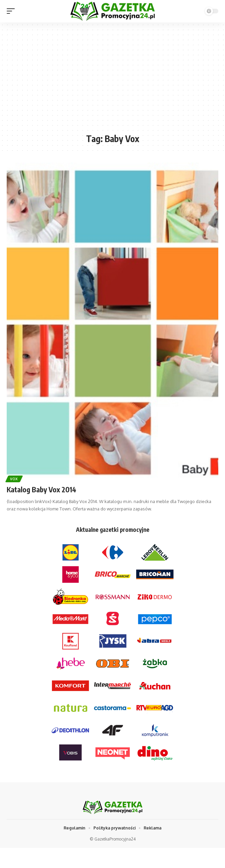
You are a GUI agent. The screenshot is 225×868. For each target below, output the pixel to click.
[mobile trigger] (12, 11)
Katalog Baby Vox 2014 (42, 489)
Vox (14, 479)
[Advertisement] (112, 81)
